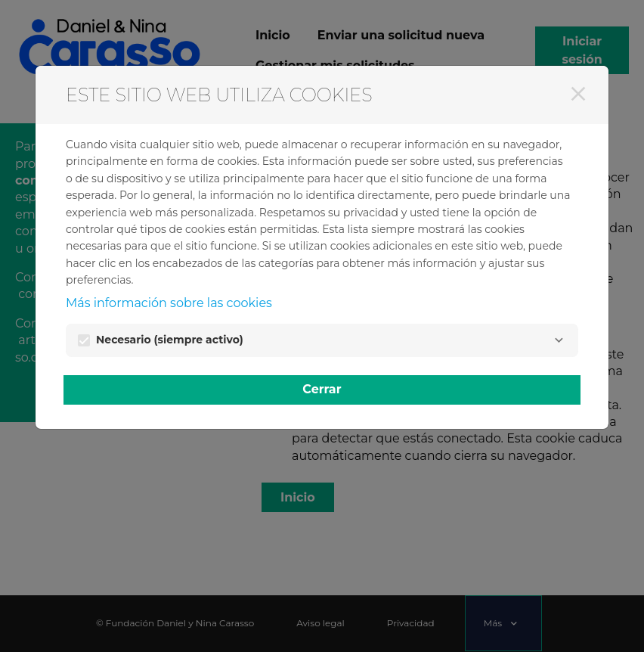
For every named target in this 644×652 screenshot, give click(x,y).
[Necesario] (559, 340)
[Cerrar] (578, 94)
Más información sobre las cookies (169, 303)
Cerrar (322, 389)
